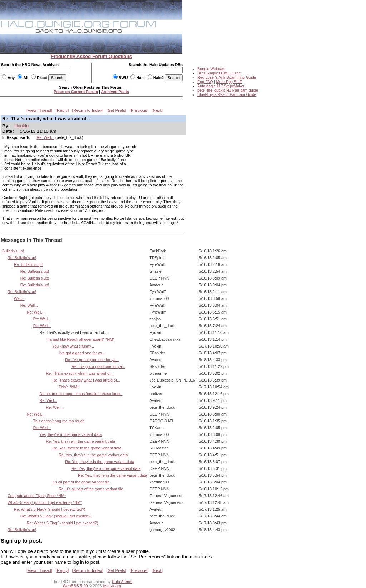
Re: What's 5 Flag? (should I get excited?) (50, 509)
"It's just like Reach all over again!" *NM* (80, 339)
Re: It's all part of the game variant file (91, 489)
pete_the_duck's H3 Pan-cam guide (228, 90)
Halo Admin (122, 582)
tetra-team (112, 586)
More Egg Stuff (229, 82)
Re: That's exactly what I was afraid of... (80, 373)
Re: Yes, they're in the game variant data (80, 441)
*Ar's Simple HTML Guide (219, 73)
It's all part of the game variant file (81, 482)
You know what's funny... (73, 346)
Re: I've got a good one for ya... (92, 360)
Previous (139, 110)
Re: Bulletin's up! (22, 258)
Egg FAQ (205, 82)
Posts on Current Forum (76, 92)
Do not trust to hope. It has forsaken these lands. (81, 394)
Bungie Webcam (211, 69)
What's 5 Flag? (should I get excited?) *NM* (45, 502)
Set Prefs (116, 110)
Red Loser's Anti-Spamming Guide (227, 77)
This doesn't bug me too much (59, 421)
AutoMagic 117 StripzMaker (221, 86)
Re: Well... (46, 137)
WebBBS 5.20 (75, 586)
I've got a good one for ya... (82, 353)
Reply (62, 110)
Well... (19, 298)
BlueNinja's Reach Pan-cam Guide (227, 94)
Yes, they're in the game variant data (70, 434)
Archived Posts (115, 92)
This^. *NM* (69, 387)
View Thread (39, 110)
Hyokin (21, 126)
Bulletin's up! (13, 251)
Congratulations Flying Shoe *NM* (37, 496)
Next (157, 110)
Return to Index (88, 110)
